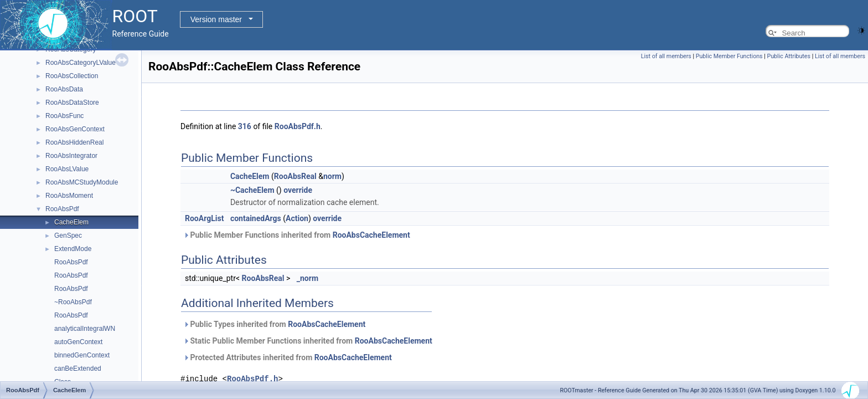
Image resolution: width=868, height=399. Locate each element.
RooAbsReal (295, 176)
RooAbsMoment (69, 196)
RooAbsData (64, 89)
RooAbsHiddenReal (74, 142)
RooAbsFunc (64, 116)
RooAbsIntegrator (71, 156)
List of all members (666, 56)
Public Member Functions (729, 56)
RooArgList (204, 218)
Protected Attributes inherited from (288, 357)
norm (332, 176)
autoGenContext (78, 342)
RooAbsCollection (72, 76)
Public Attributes (789, 56)
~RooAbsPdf (73, 302)
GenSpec (68, 236)
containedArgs (256, 218)
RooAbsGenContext (75, 129)
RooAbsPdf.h (298, 126)
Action (297, 218)
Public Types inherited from (274, 324)
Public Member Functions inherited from (297, 235)
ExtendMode (73, 249)
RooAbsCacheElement (371, 235)
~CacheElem (252, 190)
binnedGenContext (82, 355)
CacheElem (71, 222)
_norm (308, 278)
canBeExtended (78, 369)
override (298, 190)
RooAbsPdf (62, 209)
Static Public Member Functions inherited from (308, 341)
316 (245, 126)
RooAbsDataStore (72, 103)
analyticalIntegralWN (85, 329)
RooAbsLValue (67, 169)
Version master (216, 19)
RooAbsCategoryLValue (81, 63)
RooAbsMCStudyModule (82, 182)
